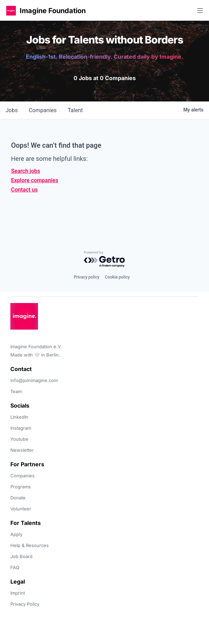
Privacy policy (86, 277)
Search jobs (26, 171)
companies (43, 110)
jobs (12, 110)
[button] (11, 11)
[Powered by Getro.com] (105, 259)
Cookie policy (117, 277)
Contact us (24, 190)
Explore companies (35, 180)
